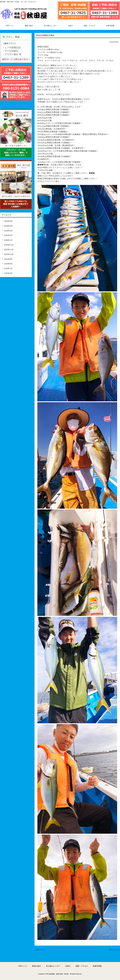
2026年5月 (8, 221)
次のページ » (114, 950)
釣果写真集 (97, 966)
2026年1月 (8, 240)
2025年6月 (8, 273)
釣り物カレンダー (53, 966)
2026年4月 (8, 226)
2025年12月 (9, 245)
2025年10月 (9, 254)
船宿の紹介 (37, 966)
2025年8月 (8, 264)
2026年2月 (8, 235)
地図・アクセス (82, 966)
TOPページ (23, 966)
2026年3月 (8, 231)
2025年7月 (8, 269)
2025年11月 (9, 250)
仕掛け (68, 966)
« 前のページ (40, 950)
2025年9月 (8, 259)
